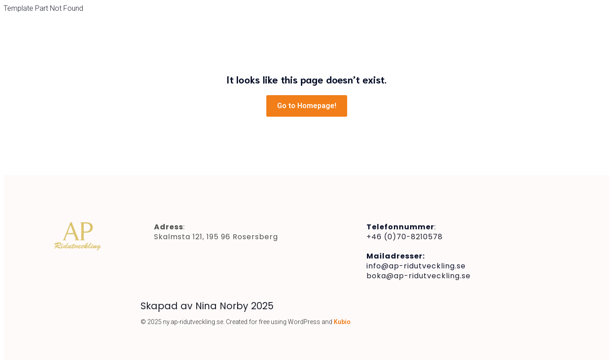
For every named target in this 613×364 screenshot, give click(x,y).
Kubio (342, 322)
